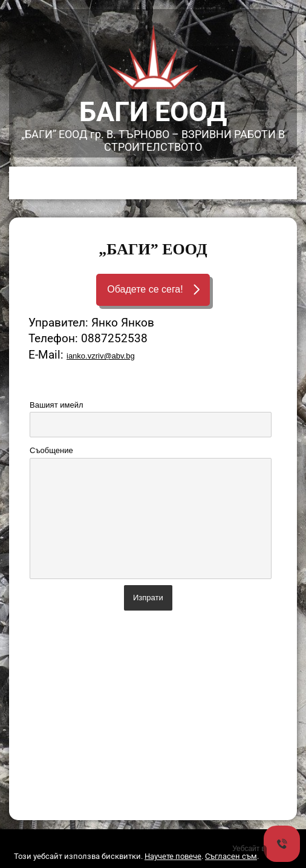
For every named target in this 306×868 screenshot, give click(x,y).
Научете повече (173, 856)
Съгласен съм (231, 856)
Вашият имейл (56, 405)
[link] (153, 55)
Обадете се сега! (145, 289)
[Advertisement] (153, 717)
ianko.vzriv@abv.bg (101, 356)
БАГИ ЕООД (153, 112)
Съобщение (51, 450)
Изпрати (148, 598)
